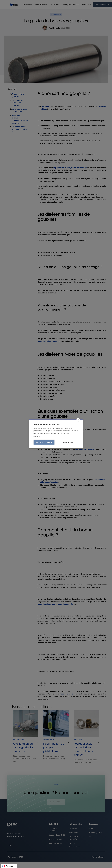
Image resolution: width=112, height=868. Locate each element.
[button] (9, 866)
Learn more (37, 436)
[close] (78, 420)
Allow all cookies (44, 442)
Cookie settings (68, 442)
